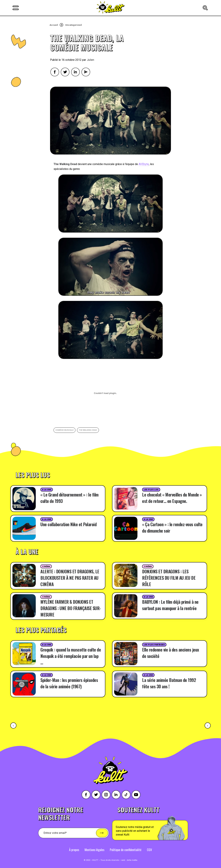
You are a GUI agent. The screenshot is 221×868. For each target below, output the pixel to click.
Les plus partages (154, 645)
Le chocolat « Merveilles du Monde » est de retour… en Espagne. (172, 498)
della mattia (132, 860)
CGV (149, 850)
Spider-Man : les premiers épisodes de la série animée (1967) (69, 683)
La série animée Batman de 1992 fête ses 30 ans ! (169, 683)
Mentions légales (94, 850)
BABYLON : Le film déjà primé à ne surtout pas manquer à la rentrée (170, 605)
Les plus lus (151, 490)
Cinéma (46, 566)
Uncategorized (73, 25)
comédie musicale (64, 430)
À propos (74, 850)
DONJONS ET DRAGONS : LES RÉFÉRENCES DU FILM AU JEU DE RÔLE (169, 578)
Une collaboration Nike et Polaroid (68, 524)
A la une (47, 490)
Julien (90, 60)
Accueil (54, 25)
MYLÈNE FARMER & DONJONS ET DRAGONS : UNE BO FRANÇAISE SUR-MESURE (71, 608)
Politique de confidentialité (126, 850)
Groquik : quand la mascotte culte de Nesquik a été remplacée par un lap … (71, 656)
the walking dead (88, 430)
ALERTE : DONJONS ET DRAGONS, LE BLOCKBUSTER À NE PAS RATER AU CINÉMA (70, 578)
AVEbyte (144, 164)
